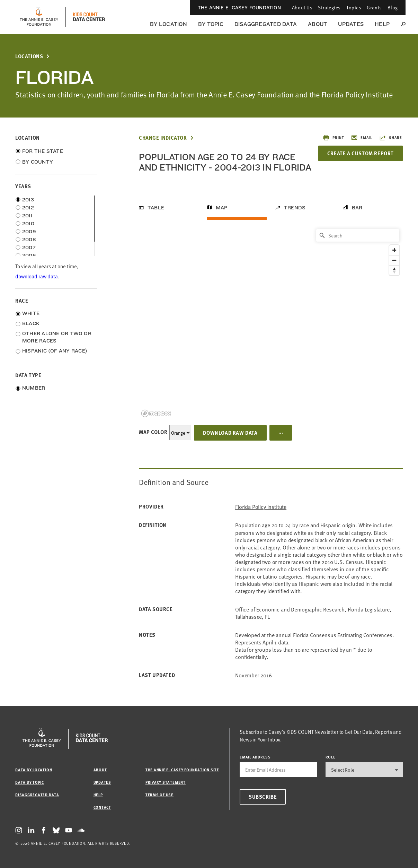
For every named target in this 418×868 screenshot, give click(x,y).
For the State (43, 151)
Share (391, 138)
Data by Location (34, 770)
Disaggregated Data (266, 24)
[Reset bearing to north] (394, 270)
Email (362, 138)
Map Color (153, 432)
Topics (354, 7)
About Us (302, 7)
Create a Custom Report (361, 153)
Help (382, 24)
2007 (29, 248)
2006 (29, 255)
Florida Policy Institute (261, 507)
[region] (271, 323)
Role (331, 757)
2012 (28, 208)
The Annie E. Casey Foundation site (182, 770)
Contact (102, 807)
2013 (28, 200)
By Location (168, 24)
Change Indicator (163, 138)
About (317, 24)
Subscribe (263, 797)
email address (255, 757)
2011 (27, 216)
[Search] (358, 235)
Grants (374, 7)
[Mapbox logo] (156, 413)
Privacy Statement (166, 782)
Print (333, 138)
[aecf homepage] (39, 17)
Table (156, 208)
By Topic (211, 24)
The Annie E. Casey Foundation (239, 8)
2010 (28, 224)
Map (222, 208)
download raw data (37, 276)
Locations (29, 56)
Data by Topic (30, 782)
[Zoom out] (394, 260)
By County (38, 162)
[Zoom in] (394, 250)
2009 (29, 232)
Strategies (329, 7)
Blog (393, 7)
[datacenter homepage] (89, 17)
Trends (295, 208)
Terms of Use (159, 795)
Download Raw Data (230, 433)
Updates (351, 24)
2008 (29, 240)
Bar (357, 208)
